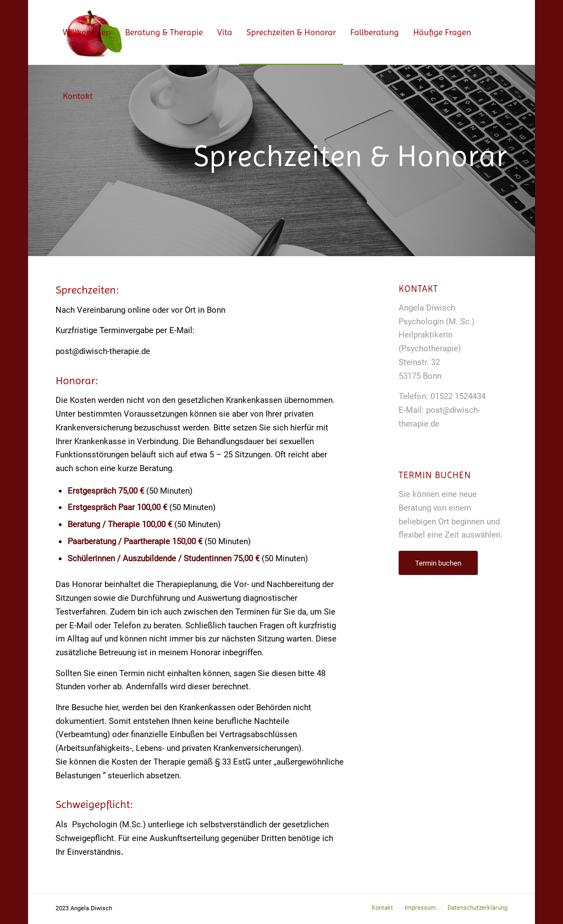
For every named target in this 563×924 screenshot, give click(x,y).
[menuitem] (87, 32)
